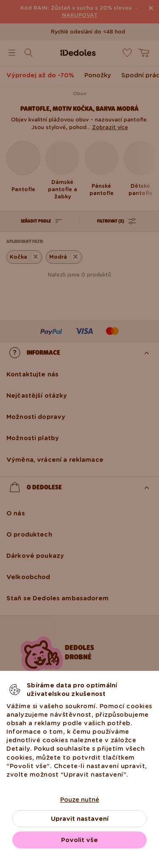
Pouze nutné (80, 800)
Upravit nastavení (80, 819)
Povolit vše (79, 840)
